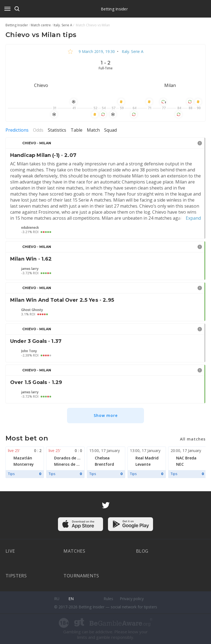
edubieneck (30, 228)
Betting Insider (114, 9)
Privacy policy (132, 599)
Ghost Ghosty (32, 310)
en (71, 599)
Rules (108, 599)
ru (57, 599)
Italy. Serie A (132, 51)
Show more (106, 415)
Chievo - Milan (37, 143)
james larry (30, 269)
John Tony (29, 351)
